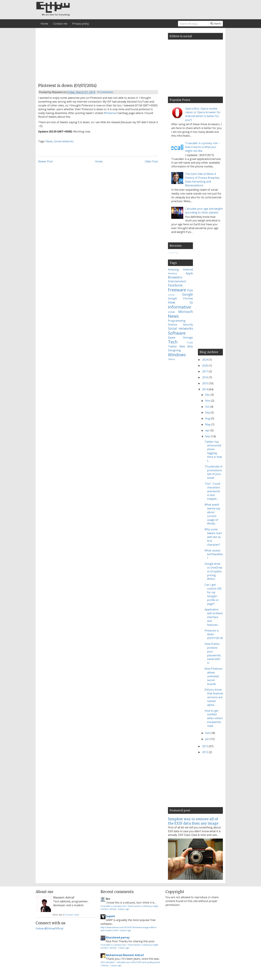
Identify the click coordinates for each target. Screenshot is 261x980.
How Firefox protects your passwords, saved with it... (213, 653)
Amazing (173, 269)
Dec (208, 395)
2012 (205, 752)
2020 (205, 366)
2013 (205, 746)
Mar (208, 436)
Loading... (174, 253)
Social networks (64, 141)
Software (177, 333)
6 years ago (125, 930)
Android (188, 269)
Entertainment (177, 281)
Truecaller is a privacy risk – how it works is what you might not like (202, 147)
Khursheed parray (118, 937)
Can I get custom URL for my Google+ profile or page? (213, 594)
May (208, 424)
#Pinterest (110, 113)
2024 (205, 360)
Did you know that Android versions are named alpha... (214, 697)
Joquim (111, 916)
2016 (205, 377)
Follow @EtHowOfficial (49, 928)
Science (173, 325)
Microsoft (186, 312)
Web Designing (180, 348)
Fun (190, 290)
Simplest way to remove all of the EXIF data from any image (193, 821)
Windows (177, 355)
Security (188, 325)
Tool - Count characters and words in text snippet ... (212, 491)
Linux (171, 312)
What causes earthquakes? (214, 554)
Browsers (175, 277)
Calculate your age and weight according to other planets (204, 211)
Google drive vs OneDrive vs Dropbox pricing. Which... (213, 571)
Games (172, 295)
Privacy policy (81, 24)
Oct (208, 407)
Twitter (173, 346)
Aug (208, 418)
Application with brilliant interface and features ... (214, 617)
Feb (208, 733)
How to (180, 302)
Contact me (60, 24)
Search (216, 24)
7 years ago (124, 948)
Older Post (151, 161)
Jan (208, 739)
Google (188, 294)
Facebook (175, 285)
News (49, 141)
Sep (208, 412)
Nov (208, 401)
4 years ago (124, 909)
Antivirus (173, 273)
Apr (208, 430)
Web (182, 346)
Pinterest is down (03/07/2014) (214, 634)
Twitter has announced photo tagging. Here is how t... (213, 451)
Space (172, 337)
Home (44, 24)
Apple (189, 273)
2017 (205, 371)
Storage (188, 337)
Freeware (177, 290)
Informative (179, 307)
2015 (205, 383)
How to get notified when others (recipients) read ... (214, 718)
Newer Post (45, 161)
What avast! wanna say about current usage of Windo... (212, 514)
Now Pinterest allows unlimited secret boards (214, 676)
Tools (190, 343)
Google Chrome (180, 298)
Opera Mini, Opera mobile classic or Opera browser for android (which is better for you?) (203, 114)
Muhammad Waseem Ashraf (125, 955)
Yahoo (171, 359)
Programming (177, 321)
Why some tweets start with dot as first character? (213, 537)
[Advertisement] (98, 55)
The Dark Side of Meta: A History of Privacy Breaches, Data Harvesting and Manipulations (203, 180)
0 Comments (105, 92)
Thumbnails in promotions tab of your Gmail (214, 472)
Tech (173, 342)
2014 (205, 389)
